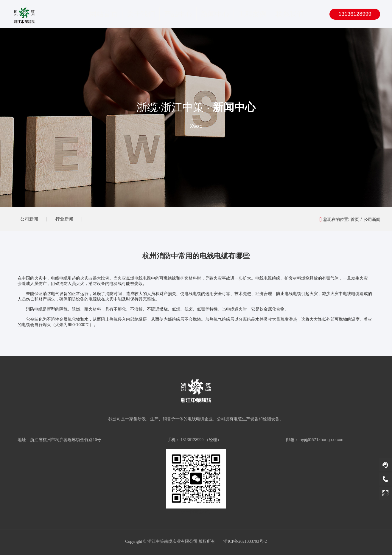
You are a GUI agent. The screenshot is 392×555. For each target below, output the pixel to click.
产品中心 (178, 14)
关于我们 (141, 14)
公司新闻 (29, 219)
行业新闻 (65, 219)
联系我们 (290, 14)
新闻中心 (215, 14)
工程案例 (252, 14)
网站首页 (104, 14)
